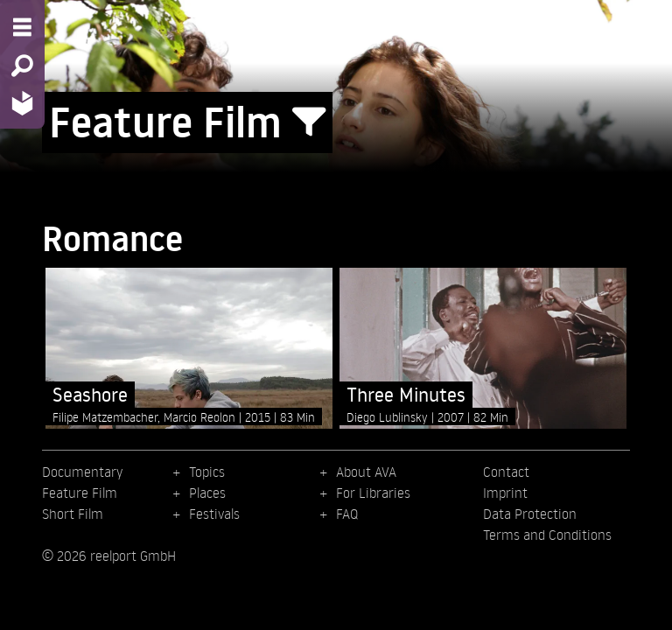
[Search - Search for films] (22, 66)
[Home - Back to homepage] (22, 103)
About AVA (366, 472)
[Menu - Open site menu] (22, 27)
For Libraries (373, 493)
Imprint (505, 493)
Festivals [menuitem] (214, 514)
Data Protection (530, 514)
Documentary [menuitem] (82, 472)
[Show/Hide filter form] (309, 122)
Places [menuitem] (207, 493)
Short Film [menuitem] (73, 514)
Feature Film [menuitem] (80, 493)
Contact (506, 472)
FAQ (347, 514)
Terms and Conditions (547, 535)
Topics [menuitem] (207, 472)
